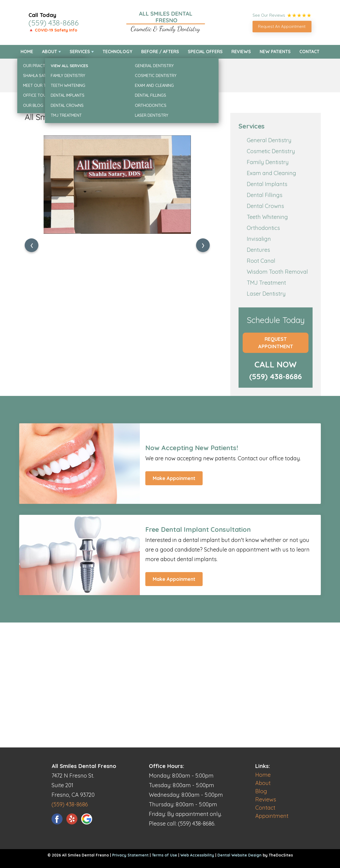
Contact (309, 52)
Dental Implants (267, 184)
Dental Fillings (265, 195)
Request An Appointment (282, 26)
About (49, 52)
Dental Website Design (240, 855)
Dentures (258, 250)
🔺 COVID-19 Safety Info (53, 30)
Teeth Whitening (267, 217)
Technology (117, 52)
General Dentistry (269, 140)
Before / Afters (160, 52)
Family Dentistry (268, 162)
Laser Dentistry (266, 294)
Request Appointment (276, 343)
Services (80, 52)
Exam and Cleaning (271, 173)
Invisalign (259, 239)
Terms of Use (165, 855)
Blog (261, 791)
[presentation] (32, 245)
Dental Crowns (265, 206)
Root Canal (261, 261)
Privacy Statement (130, 855)
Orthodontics (263, 228)
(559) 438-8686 (54, 23)
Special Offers (205, 52)
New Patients (275, 52)
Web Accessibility (197, 855)
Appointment (272, 816)
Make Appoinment (174, 478)
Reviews (241, 52)
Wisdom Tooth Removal (277, 272)
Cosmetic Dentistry (271, 151)
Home (27, 52)
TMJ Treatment (266, 283)
